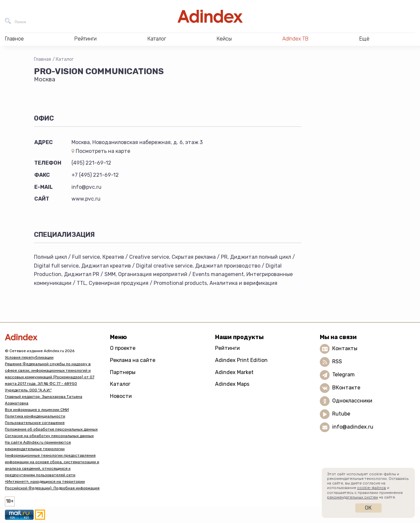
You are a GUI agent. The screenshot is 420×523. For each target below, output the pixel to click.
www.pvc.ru (86, 199)
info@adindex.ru (353, 427)
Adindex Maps (232, 384)
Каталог (65, 59)
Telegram (343, 375)
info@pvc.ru (86, 187)
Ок (368, 508)
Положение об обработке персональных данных (51, 429)
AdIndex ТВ (295, 39)
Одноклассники (352, 401)
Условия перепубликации (29, 357)
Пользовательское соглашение (35, 423)
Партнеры (123, 372)
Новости (121, 396)
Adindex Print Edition (241, 360)
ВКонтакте (346, 388)
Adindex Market (234, 372)
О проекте (123, 348)
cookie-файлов (372, 488)
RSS (337, 362)
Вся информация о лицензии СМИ (37, 410)
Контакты (345, 349)
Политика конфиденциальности (35, 416)
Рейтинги (227, 348)
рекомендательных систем (352, 497)
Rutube (341, 414)
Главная (42, 59)
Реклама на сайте (133, 360)
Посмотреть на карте (101, 151)
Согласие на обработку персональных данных (49, 436)
